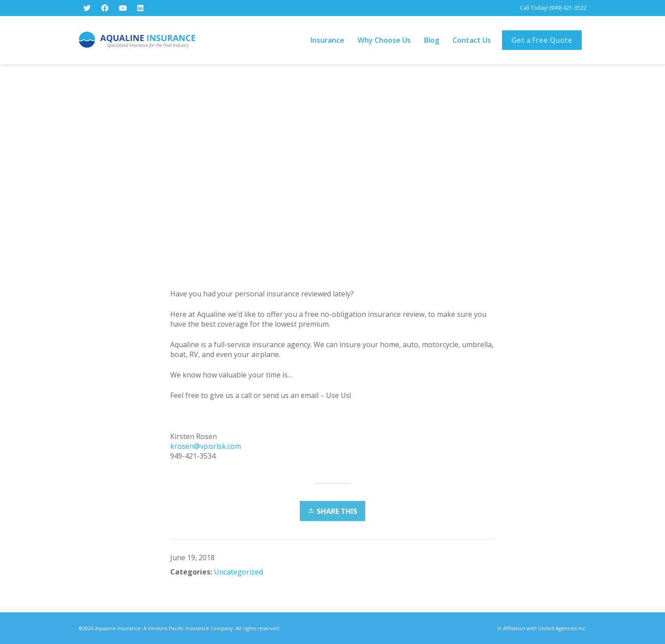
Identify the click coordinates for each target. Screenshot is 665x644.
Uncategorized (238, 572)
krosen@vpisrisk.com (206, 446)
